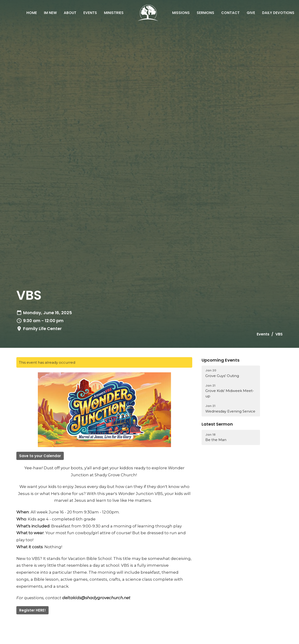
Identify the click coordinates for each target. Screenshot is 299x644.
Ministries (114, 13)
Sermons (205, 13)
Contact (230, 13)
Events (90, 13)
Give (251, 13)
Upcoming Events (221, 360)
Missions (181, 13)
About (70, 13)
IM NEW (50, 13)
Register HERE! (32, 610)
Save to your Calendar (40, 456)
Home (32, 13)
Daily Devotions (278, 13)
